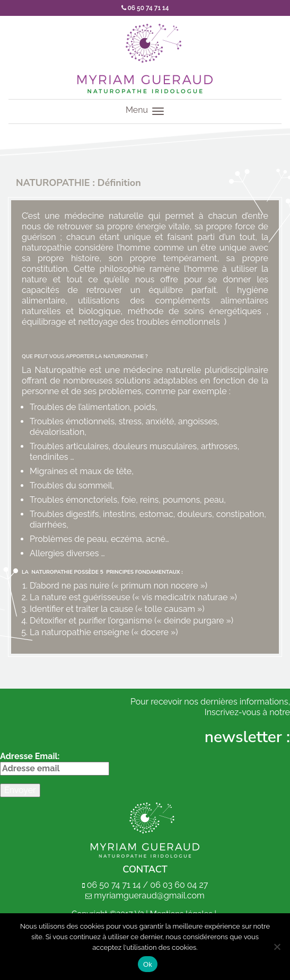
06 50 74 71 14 (145, 8)
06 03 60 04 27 (179, 885)
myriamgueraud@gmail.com (149, 896)
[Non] (277, 947)
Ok (148, 964)
